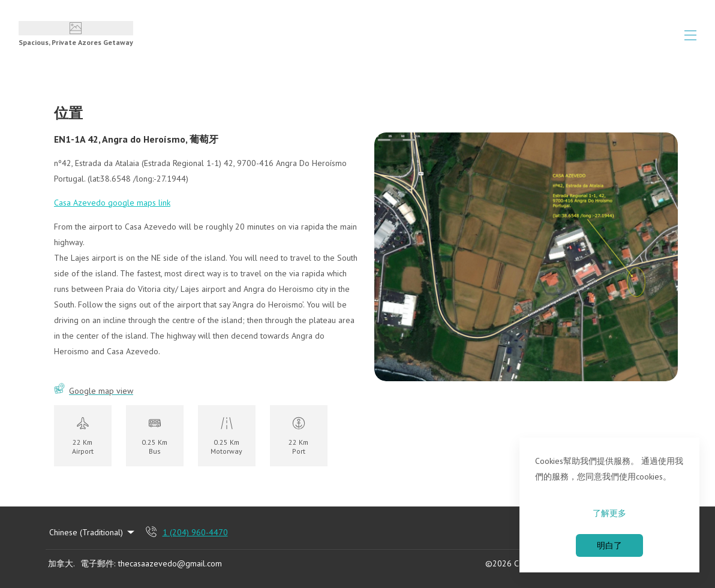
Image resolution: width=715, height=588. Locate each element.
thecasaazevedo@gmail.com (170, 563)
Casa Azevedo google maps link (112, 203)
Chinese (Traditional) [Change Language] (93, 532)
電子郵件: (98, 563)
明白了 (609, 545)
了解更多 (609, 513)
